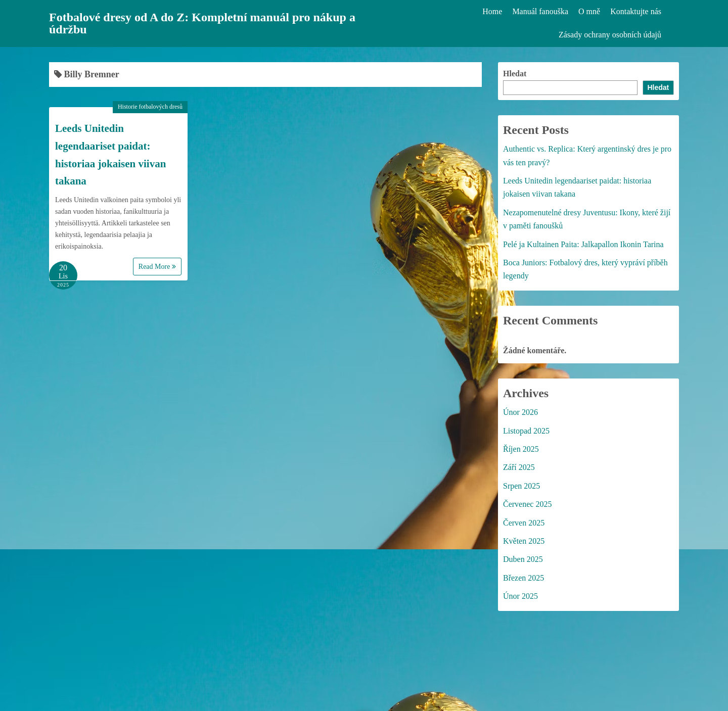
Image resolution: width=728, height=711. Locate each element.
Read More (157, 267)
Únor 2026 (520, 412)
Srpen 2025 (521, 486)
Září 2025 (519, 467)
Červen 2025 (524, 523)
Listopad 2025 (526, 431)
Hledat (515, 74)
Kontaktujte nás (636, 11)
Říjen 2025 (521, 449)
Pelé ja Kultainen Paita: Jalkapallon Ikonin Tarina (583, 244)
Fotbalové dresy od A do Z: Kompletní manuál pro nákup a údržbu (202, 23)
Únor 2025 (520, 596)
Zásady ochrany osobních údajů (610, 35)
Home (492, 11)
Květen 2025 (524, 541)
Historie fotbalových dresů (150, 107)
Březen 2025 (524, 578)
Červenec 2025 (527, 504)
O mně (589, 11)
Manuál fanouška (540, 11)
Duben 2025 (523, 559)
